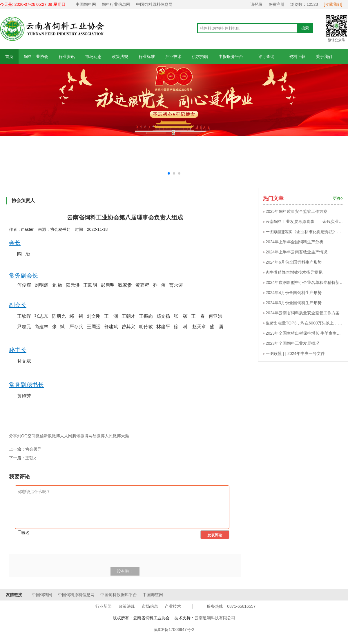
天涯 (125, 436)
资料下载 (297, 57)
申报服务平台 (231, 57)
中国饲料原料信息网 (154, 4)
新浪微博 (52, 436)
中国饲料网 (86, 4)
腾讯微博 (80, 436)
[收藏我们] (333, 4)
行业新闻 (104, 606)
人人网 (66, 436)
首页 (9, 57)
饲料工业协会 (36, 57)
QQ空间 (28, 436)
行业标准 (147, 57)
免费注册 (276, 4)
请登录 (256, 4)
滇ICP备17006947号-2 (174, 630)
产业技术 (173, 57)
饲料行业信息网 (116, 4)
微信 (40, 436)
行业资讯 (67, 57)
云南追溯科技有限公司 (215, 618)
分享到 (15, 436)
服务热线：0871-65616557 (231, 606)
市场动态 (93, 57)
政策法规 (120, 57)
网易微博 (97, 436)
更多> (338, 198)
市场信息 (150, 606)
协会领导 (33, 449)
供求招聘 (200, 57)
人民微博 (113, 436)
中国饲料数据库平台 (119, 595)
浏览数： (304, 4)
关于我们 (324, 57)
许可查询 (266, 57)
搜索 (305, 28)
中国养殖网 (153, 595)
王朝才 (31, 458)
